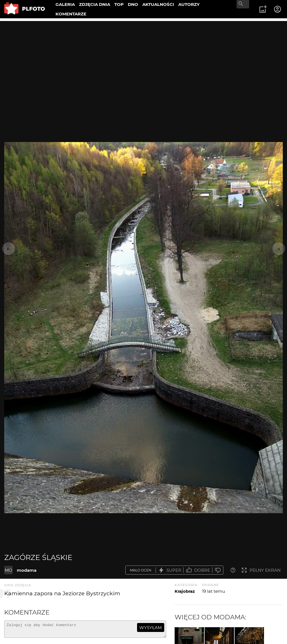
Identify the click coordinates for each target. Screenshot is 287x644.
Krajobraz (185, 591)
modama (27, 570)
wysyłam (151, 628)
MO (9, 570)
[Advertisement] (143, 60)
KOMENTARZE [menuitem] (71, 14)
